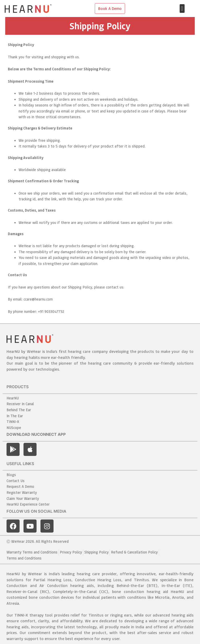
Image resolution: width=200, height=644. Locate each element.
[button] (182, 9)
